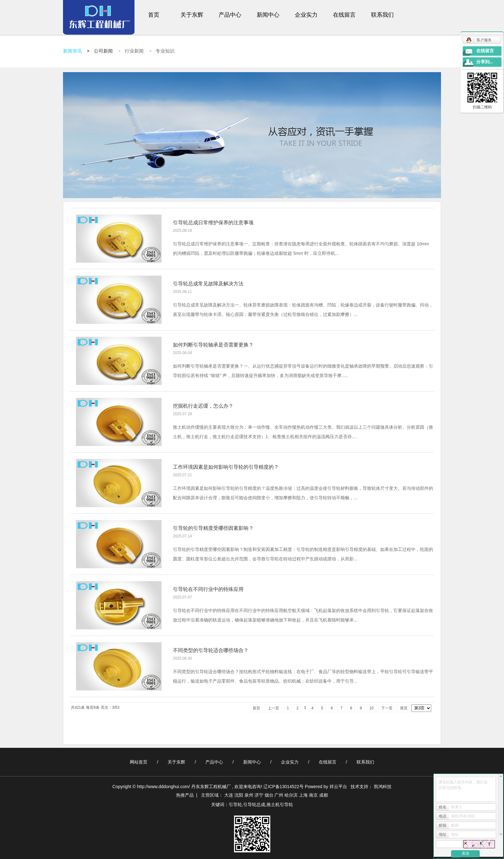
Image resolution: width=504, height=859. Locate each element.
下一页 (387, 708)
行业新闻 (135, 51)
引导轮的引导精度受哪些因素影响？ (213, 528)
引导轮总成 (254, 805)
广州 (279, 795)
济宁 (259, 795)
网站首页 (139, 762)
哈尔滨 (291, 795)
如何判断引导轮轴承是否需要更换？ (213, 345)
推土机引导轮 (280, 805)
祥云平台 (338, 787)
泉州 (249, 795)
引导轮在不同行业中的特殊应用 (208, 589)
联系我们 (382, 15)
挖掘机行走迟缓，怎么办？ (203, 406)
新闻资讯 (72, 51)
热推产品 (185, 795)
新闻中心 (268, 15)
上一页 (273, 708)
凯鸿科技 (383, 787)
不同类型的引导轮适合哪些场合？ (211, 650)
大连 (229, 795)
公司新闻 (104, 51)
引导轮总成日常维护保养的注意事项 (213, 223)
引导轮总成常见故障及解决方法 (208, 284)
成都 (324, 795)
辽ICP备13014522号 (283, 787)
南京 (313, 795)
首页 (154, 15)
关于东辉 (192, 15)
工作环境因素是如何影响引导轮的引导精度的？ (226, 467)
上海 (303, 795)
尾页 (404, 708)
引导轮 (235, 805)
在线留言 (344, 15)
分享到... (485, 62)
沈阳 (239, 795)
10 (372, 708)
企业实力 (306, 15)
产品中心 (230, 15)
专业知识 (165, 51)
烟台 (269, 795)
